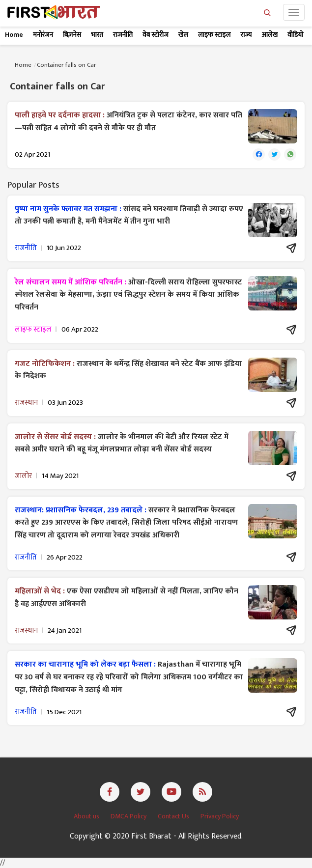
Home (14, 35)
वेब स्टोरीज (156, 35)
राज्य (246, 35)
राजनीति (123, 35)
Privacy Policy (220, 816)
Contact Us (174, 816)
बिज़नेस (72, 35)
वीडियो (295, 35)
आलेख (269, 35)
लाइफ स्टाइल (214, 35)
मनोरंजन (43, 35)
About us (87, 816)
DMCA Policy (129, 816)
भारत (97, 35)
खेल (183, 35)
